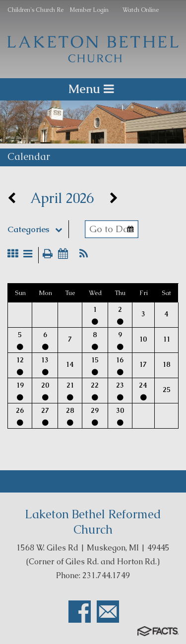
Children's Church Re (35, 10)
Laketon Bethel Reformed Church (93, 522)
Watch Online (141, 10)
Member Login (89, 10)
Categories (38, 229)
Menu (93, 89)
